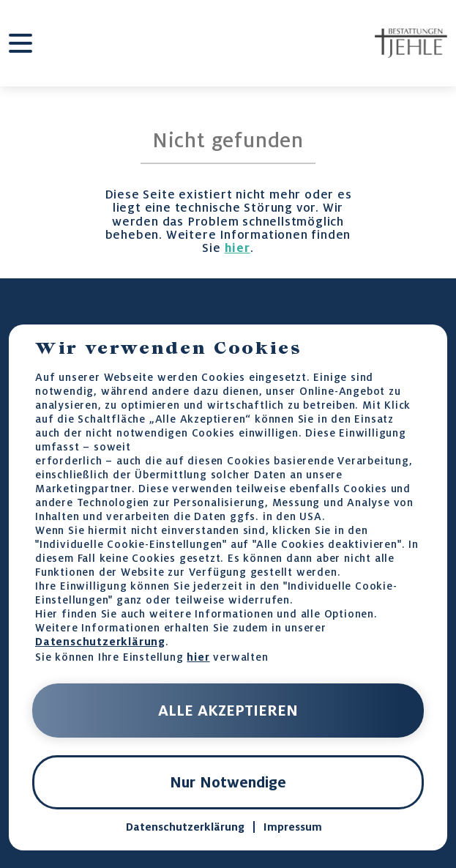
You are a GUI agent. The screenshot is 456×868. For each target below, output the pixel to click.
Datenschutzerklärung (100, 641)
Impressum (293, 827)
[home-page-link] (411, 43)
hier (238, 248)
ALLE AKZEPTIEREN (228, 711)
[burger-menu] (20, 43)
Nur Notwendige (228, 782)
